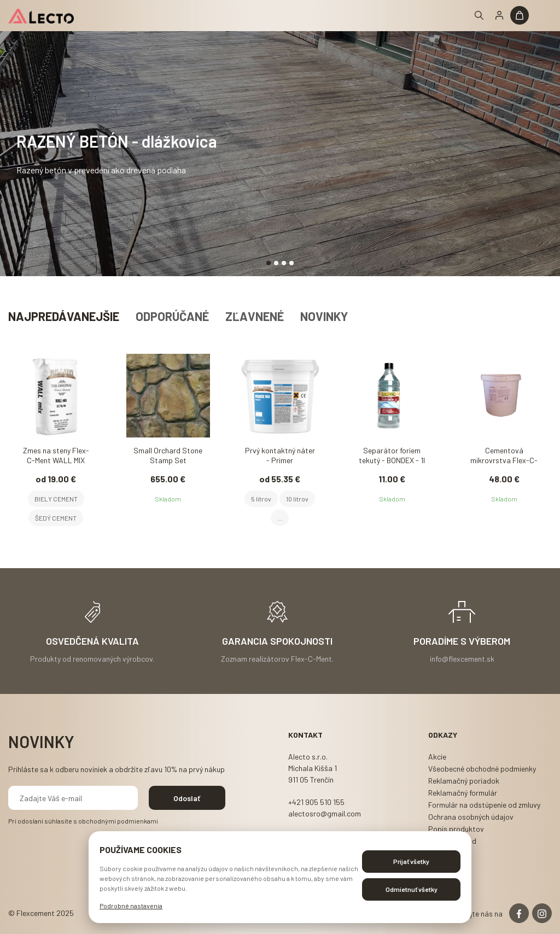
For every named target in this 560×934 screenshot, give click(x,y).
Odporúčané (172, 316)
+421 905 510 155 (316, 802)
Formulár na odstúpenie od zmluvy (484, 805)
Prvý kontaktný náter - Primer (280, 455)
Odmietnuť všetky (412, 889)
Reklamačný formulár (463, 793)
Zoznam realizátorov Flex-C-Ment (276, 658)
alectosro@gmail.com (325, 813)
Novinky (324, 316)
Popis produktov (456, 829)
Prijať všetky (411, 861)
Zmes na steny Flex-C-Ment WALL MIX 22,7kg (56, 457)
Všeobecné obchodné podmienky (482, 769)
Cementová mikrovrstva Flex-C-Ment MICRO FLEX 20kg (504, 457)
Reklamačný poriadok (464, 781)
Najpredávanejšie (64, 316)
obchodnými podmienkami (118, 821)
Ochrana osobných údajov (471, 817)
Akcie (437, 757)
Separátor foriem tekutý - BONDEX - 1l (392, 455)
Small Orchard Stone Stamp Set (168, 455)
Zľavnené (255, 316)
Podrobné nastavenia (131, 906)
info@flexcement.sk (462, 658)
